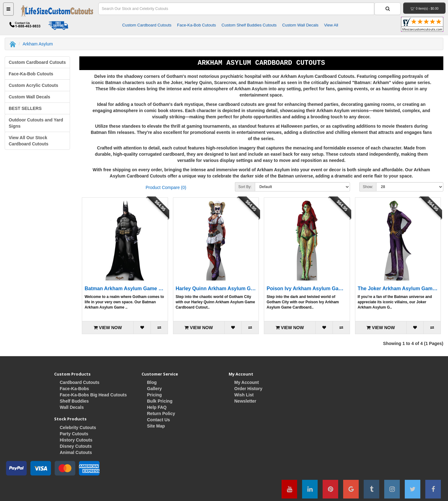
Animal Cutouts (76, 452)
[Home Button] (57, 11)
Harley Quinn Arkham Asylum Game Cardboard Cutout (216, 288)
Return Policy (161, 414)
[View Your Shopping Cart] (424, 8)
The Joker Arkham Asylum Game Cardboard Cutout (398, 288)
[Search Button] (387, 9)
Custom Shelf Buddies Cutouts (249, 25)
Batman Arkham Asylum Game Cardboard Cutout (125, 288)
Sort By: (245, 187)
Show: (368, 187)
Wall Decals (72, 407)
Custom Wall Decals (300, 25)
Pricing (154, 395)
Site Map (156, 426)
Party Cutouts (74, 434)
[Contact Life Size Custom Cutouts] (23, 26)
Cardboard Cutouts (80, 382)
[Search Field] (236, 9)
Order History (248, 389)
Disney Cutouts (76, 446)
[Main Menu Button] (8, 9)
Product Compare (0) (166, 187)
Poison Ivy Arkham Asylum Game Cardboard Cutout (307, 288)
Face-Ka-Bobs (74, 389)
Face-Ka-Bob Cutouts (196, 25)
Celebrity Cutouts (78, 428)
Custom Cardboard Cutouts (147, 25)
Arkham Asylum (38, 44)
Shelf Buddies (74, 401)
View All (331, 25)
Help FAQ (157, 407)
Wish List (244, 395)
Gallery (154, 389)
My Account (247, 382)
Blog (152, 382)
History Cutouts (76, 440)
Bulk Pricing (160, 401)
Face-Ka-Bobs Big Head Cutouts (93, 395)
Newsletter (245, 401)
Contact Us (159, 420)
